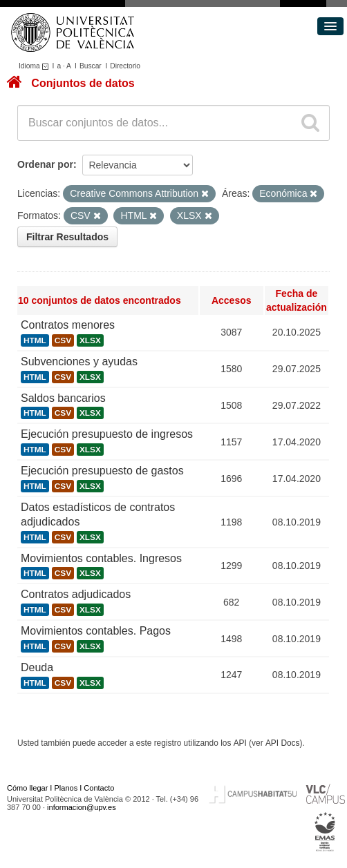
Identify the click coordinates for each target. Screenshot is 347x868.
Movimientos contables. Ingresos (101, 558)
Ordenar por (45, 164)
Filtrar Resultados (67, 237)
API (240, 743)
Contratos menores (68, 325)
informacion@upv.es (82, 807)
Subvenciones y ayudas (79, 361)
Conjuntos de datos (83, 83)
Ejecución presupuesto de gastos (102, 471)
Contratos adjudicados (76, 594)
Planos (66, 788)
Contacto (99, 788)
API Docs (283, 743)
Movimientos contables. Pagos (96, 631)
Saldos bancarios (63, 398)
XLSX (90, 340)
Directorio (125, 66)
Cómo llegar (27, 788)
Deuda (37, 667)
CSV (63, 340)
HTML (35, 340)
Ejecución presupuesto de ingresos (107, 434)
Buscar (91, 66)
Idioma (36, 66)
